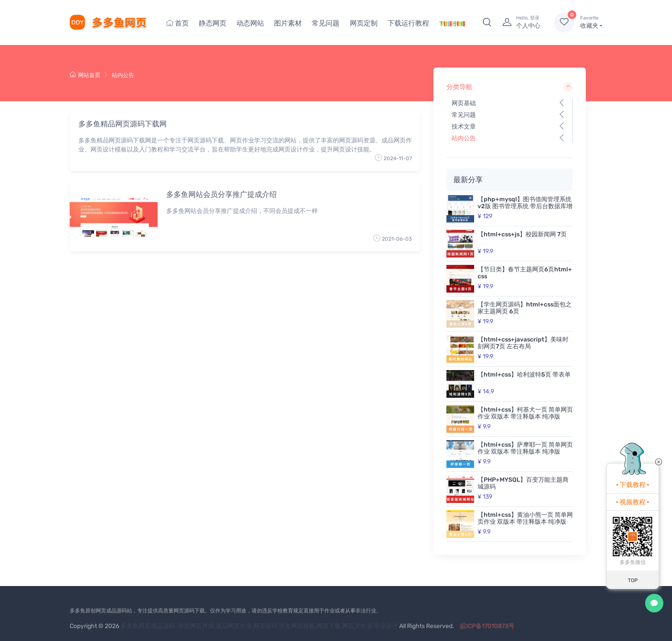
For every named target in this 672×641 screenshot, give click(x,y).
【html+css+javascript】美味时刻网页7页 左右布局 (523, 343)
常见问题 (326, 23)
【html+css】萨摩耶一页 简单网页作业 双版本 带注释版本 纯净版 (525, 448)
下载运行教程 (408, 23)
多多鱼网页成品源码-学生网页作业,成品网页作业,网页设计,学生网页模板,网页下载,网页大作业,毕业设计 (259, 626)
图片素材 (288, 23)
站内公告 (123, 75)
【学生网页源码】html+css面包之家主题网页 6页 (525, 308)
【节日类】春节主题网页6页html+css (525, 273)
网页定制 (364, 23)
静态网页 (213, 23)
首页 (178, 23)
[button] (487, 23)
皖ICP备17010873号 (487, 626)
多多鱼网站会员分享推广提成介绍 (221, 194)
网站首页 (85, 75)
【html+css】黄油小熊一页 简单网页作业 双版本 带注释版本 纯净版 (525, 518)
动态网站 (250, 23)
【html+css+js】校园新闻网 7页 (522, 234)
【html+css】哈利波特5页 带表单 (524, 375)
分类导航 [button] (510, 87)
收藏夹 (591, 22)
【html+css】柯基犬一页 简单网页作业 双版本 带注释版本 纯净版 (525, 413)
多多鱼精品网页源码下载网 (123, 124)
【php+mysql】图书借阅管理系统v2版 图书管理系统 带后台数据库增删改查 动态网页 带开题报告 (525, 206)
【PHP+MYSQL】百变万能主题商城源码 (523, 483)
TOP (633, 580)
